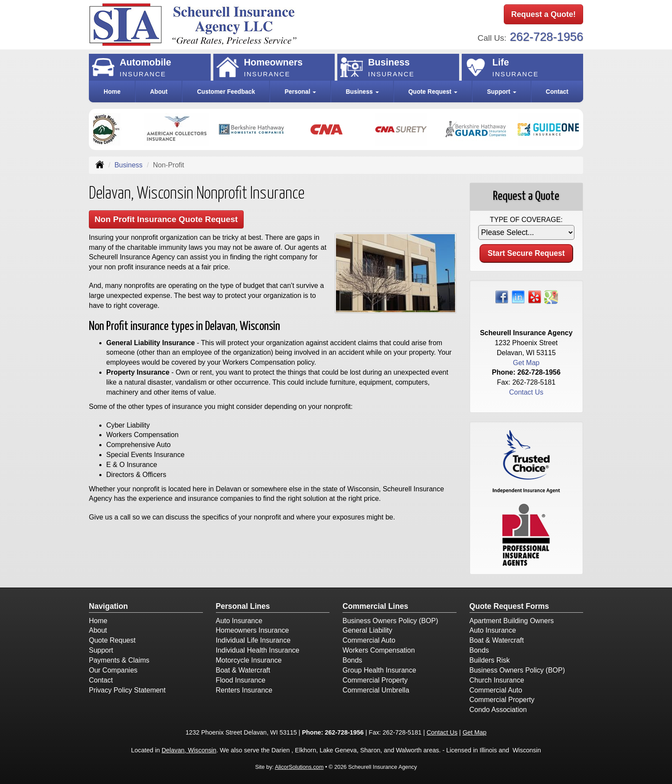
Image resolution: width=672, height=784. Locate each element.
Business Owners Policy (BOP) (390, 621)
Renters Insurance (244, 690)
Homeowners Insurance (253, 630)
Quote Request (112, 640)
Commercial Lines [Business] (375, 606)
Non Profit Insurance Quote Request (166, 219)
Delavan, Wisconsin (189, 750)
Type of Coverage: (526, 220)
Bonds (352, 660)
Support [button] (502, 91)
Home (112, 91)
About (159, 91)
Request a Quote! (543, 14)
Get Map (526, 363)
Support (101, 650)
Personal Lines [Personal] (243, 606)
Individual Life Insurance (253, 640)
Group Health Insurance (379, 670)
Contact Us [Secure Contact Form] (526, 392)
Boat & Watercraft (243, 670)
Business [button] (362, 91)
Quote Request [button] (433, 91)
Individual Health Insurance (258, 650)
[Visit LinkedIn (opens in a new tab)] (518, 296)
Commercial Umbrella (376, 690)
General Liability (367, 630)
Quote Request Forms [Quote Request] (509, 606)
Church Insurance (497, 680)
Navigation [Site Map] (108, 606)
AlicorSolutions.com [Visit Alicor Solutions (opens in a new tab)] (299, 767)
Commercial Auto (369, 640)
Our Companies (113, 670)
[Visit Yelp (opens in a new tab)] (535, 296)
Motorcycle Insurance (249, 660)
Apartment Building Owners (512, 621)
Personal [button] (300, 91)
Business (129, 165)
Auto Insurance (239, 621)
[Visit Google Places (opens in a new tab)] (551, 296)
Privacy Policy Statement (127, 690)
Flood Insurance (241, 680)
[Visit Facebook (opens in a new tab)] (502, 296)
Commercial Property (375, 680)
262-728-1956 (546, 37)
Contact (557, 91)
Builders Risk (490, 660)
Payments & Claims (119, 660)
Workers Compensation (379, 650)
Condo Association (498, 710)
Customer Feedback (226, 91)
